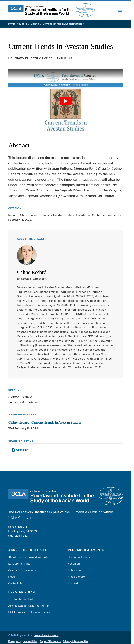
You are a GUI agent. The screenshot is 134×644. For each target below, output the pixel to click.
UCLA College (20, 518)
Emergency (15, 641)
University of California (46, 635)
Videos (35, 24)
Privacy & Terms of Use (76, 641)
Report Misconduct (50, 641)
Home (12, 24)
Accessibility (30, 641)
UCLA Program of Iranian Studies (29, 612)
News (12, 577)
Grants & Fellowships (22, 570)
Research (74, 563)
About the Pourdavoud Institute (28, 557)
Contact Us (15, 583)
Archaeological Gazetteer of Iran (29, 606)
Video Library (76, 577)
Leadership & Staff (20, 563)
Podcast (73, 583)
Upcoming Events (79, 557)
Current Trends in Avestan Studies (63, 24)
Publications (76, 570)
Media (23, 24)
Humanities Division (87, 512)
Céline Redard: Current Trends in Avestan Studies (45, 422)
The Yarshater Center (22, 599)
